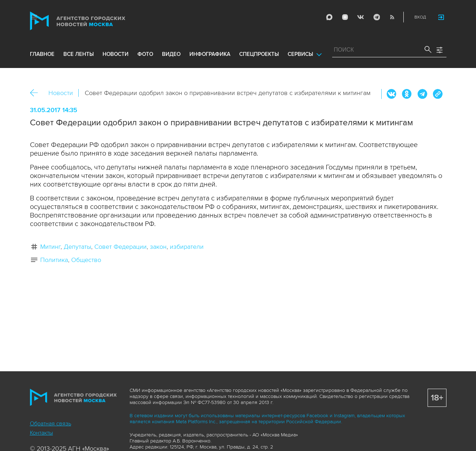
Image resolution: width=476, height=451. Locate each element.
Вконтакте (392, 94)
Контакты (41, 433)
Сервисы (300, 54)
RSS (392, 17)
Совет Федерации (121, 247)
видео (171, 54)
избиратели (187, 247)
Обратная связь (51, 424)
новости (116, 54)
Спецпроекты (259, 54)
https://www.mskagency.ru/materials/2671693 (438, 94)
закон (158, 247)
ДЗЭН (345, 17)
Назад (36, 93)
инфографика (210, 54)
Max (329, 17)
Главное (42, 54)
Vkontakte (361, 17)
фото (145, 54)
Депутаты (77, 247)
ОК (407, 94)
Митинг (50, 247)
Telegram (376, 17)
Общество (86, 260)
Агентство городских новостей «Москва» (91, 21)
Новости (61, 93)
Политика (54, 260)
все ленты (79, 54)
